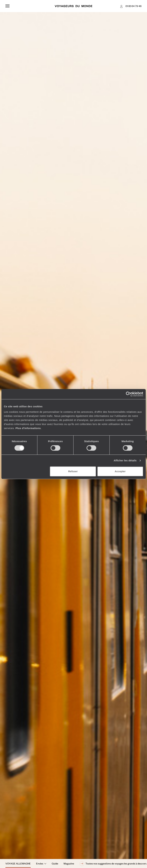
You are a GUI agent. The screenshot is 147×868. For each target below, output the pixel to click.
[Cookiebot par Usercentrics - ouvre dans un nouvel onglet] (128, 394)
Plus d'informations (28, 428)
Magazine (69, 863)
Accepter (120, 471)
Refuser (73, 471)
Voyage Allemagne (18, 863)
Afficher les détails (125, 460)
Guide (55, 863)
